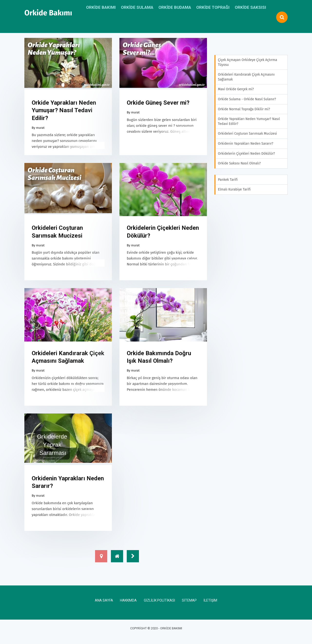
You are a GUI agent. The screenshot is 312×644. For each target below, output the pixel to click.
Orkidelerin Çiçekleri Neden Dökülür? (163, 235)
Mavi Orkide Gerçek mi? (236, 89)
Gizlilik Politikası (159, 607)
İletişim (210, 607)
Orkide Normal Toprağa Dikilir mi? (244, 109)
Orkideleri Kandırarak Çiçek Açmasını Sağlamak (68, 362)
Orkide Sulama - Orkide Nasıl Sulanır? (247, 99)
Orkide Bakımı (48, 13)
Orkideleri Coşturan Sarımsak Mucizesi (57, 235)
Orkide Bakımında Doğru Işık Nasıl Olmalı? (159, 362)
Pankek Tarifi (228, 180)
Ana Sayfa (104, 607)
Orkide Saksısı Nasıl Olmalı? (239, 163)
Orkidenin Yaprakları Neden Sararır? (68, 489)
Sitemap (189, 607)
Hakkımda (128, 607)
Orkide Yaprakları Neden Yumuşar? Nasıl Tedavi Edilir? (64, 112)
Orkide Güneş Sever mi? (158, 104)
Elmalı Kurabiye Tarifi (234, 189)
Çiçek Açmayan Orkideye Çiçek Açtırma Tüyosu (248, 62)
